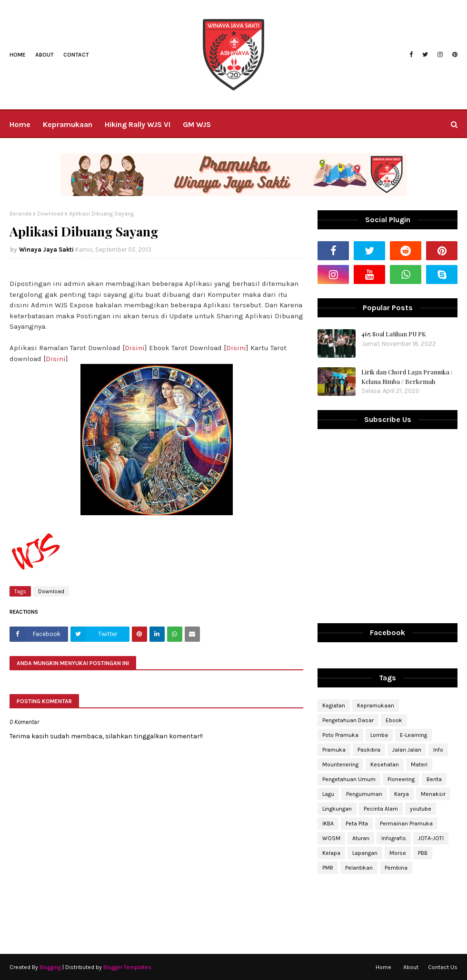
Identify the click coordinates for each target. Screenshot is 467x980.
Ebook (394, 720)
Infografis (394, 838)
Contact (76, 55)
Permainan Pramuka (406, 823)
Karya (402, 794)
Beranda (20, 214)
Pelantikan (359, 868)
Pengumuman (364, 794)
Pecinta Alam (381, 809)
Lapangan (365, 853)
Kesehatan (385, 764)
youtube (421, 809)
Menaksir (433, 794)
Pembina (396, 868)
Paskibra (369, 750)
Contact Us (443, 967)
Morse (398, 853)
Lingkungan (337, 809)
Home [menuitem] (20, 124)
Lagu (328, 794)
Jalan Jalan (407, 750)
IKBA (328, 823)
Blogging (50, 967)
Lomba (379, 735)
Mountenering (340, 764)
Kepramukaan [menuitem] (68, 124)
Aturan (361, 838)
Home (18, 55)
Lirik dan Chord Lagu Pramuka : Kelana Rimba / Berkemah (407, 377)
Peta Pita (357, 823)
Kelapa (331, 853)
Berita (434, 779)
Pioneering (401, 779)
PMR (328, 868)
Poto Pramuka (340, 735)
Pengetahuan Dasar (348, 720)
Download (50, 214)
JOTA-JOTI (431, 838)
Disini (135, 348)
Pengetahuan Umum (349, 779)
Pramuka (334, 750)
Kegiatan (334, 706)
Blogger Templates (127, 967)
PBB (423, 853)
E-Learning (413, 735)
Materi (419, 764)
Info (438, 750)
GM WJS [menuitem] (197, 124)
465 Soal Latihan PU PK (394, 334)
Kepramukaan (376, 706)
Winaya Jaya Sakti (46, 250)
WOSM (331, 838)
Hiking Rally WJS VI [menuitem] (138, 124)
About (45, 55)
